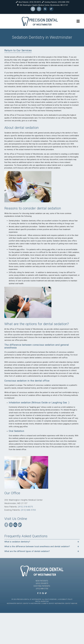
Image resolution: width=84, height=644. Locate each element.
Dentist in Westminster (32, 603)
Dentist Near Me (71, 603)
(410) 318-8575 (35, 2)
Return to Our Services (18, 50)
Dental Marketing (42, 601)
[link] (33, 9)
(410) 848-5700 (64, 2)
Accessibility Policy (65, 599)
